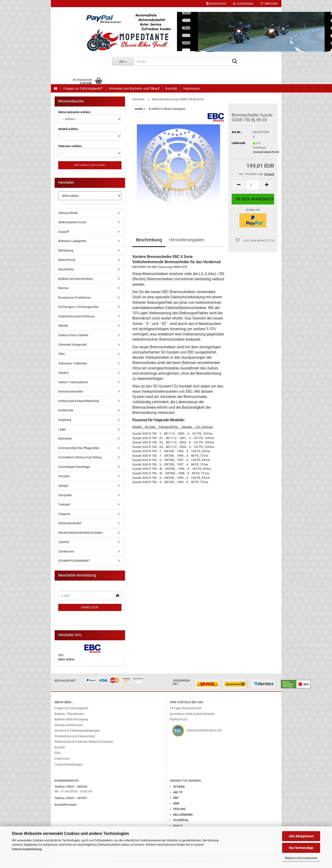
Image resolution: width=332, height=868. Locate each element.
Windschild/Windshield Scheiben (80, 533)
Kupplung (65, 420)
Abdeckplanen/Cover (72, 222)
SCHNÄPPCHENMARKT (74, 561)
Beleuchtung (67, 260)
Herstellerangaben (187, 240)
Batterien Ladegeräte (72, 241)
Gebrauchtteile (68, 213)
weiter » (140, 109)
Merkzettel (269, 4)
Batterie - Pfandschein (69, 714)
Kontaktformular (66, 805)
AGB (57, 753)
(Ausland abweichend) (266, 152)
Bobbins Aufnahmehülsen (76, 279)
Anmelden (90, 607)
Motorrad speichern (90, 165)
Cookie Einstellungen (68, 764)
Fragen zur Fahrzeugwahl (71, 708)
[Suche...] (123, 61)
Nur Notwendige (301, 848)
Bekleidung (66, 250)
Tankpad (64, 504)
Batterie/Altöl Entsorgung (71, 719)
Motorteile (65, 439)
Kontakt (171, 88)
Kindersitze (66, 410)
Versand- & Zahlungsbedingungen (77, 730)
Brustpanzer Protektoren (75, 298)
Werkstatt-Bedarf (70, 523)
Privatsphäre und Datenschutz (75, 736)
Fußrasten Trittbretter (73, 363)
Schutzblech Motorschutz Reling (80, 457)
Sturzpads (65, 495)
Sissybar (64, 476)
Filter (62, 354)
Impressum (192, 88)
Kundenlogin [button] (243, 4)
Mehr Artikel (66, 659)
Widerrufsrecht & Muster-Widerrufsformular (84, 742)
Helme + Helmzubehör (73, 382)
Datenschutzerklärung (27, 849)
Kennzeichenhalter (71, 391)
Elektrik (63, 326)
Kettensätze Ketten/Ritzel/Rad (79, 401)
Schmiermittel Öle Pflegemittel (79, 448)
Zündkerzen (66, 551)
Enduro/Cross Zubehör (73, 335)
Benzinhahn (66, 269)
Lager (62, 429)
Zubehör (64, 542)
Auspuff (64, 232)
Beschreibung (149, 240)
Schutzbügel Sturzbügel (74, 467)
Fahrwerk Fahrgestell (72, 345)
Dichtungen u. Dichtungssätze (78, 307)
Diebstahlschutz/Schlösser (77, 316)
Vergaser (64, 514)
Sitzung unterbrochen (69, 725)
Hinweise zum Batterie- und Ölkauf (134, 88)
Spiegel (63, 486)
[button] (216, 4)
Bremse (63, 288)
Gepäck (63, 373)
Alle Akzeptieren (301, 836)
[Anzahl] (253, 185)
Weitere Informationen (301, 858)
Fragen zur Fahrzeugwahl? (83, 88)
